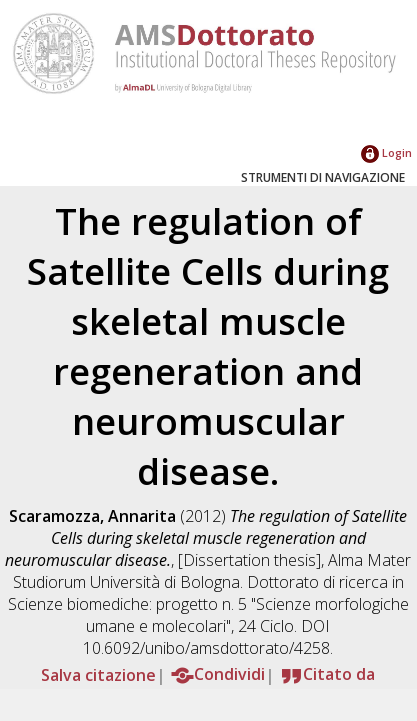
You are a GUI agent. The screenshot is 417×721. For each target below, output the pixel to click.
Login (386, 152)
